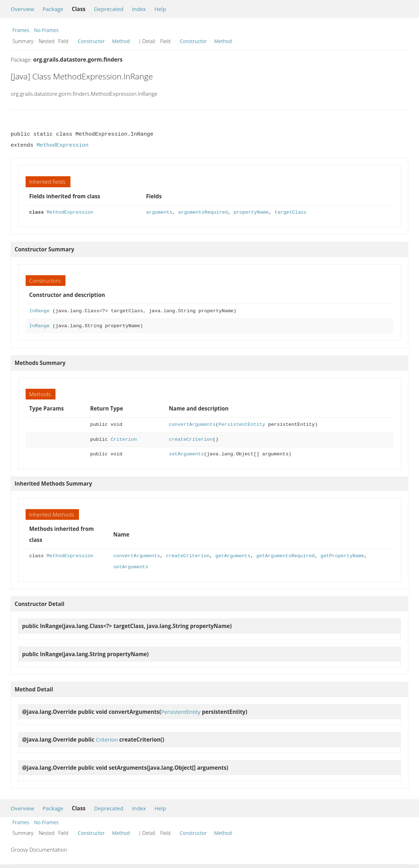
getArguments (233, 556)
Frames (21, 30)
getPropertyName (342, 556)
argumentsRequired (203, 212)
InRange (39, 311)
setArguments (186, 454)
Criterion (124, 440)
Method (121, 41)
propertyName (251, 212)
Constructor (91, 41)
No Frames (46, 30)
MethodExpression (63, 145)
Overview (22, 9)
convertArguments (192, 425)
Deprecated (109, 9)
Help (160, 9)
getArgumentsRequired (285, 556)
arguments (159, 212)
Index (139, 9)
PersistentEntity (242, 425)
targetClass (291, 212)
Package (53, 9)
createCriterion (191, 440)
